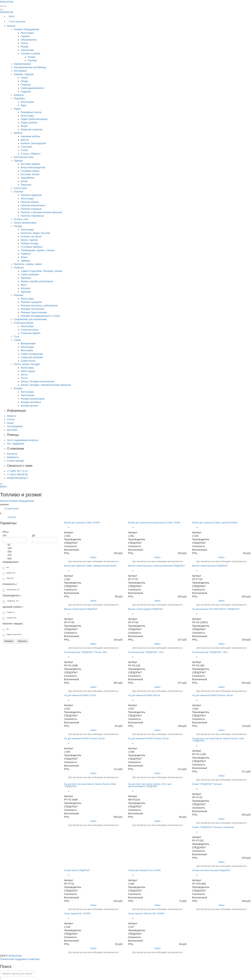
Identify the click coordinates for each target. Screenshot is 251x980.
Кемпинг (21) (9, 573)
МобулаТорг (15, 956)
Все (6, 568)
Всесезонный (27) (11, 590)
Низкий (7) (8, 613)
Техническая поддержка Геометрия (20, 959)
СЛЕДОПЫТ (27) (11, 601)
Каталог (4, 501)
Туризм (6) (8, 579)
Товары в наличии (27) (12, 635)
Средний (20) (9, 618)
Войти (93, 557)
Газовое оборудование (21, 501)
